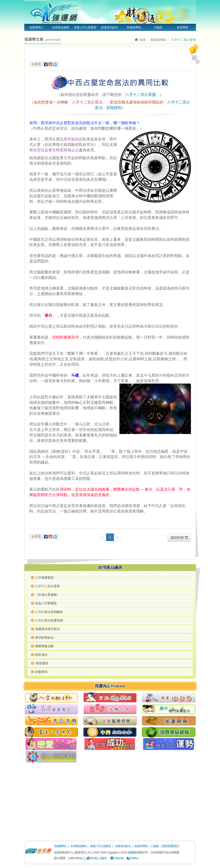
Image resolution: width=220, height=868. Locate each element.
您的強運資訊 (170, 846)
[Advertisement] (110, 800)
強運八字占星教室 (85, 27)
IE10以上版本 (97, 858)
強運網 (132, 852)
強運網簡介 (36, 27)
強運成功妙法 (109, 27)
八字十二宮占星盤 (141, 95)
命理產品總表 (61, 27)
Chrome (117, 858)
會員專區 (183, 27)
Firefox (132, 858)
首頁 (140, 40)
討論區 (158, 27)
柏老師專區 (134, 27)
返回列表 (179, 538)
